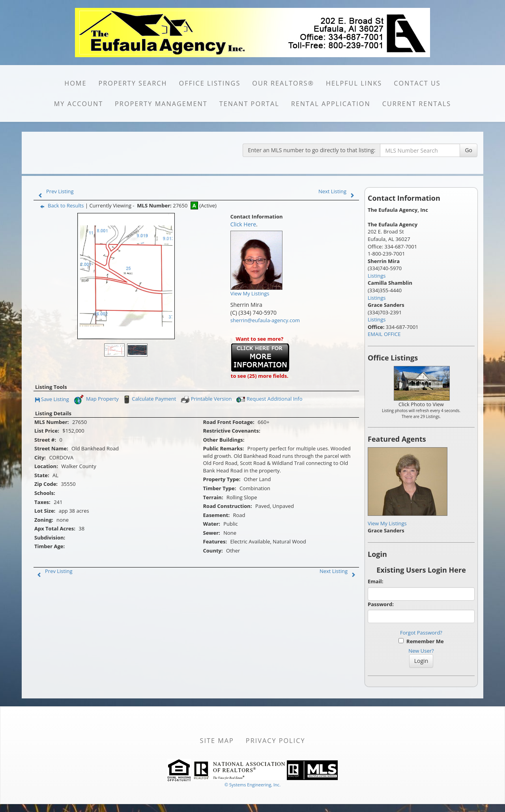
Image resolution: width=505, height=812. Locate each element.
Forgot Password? (421, 633)
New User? (421, 651)
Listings (377, 276)
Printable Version (206, 399)
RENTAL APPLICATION (331, 104)
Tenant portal (249, 104)
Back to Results (60, 205)
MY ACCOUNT (79, 104)
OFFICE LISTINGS (210, 83)
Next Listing (338, 191)
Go (469, 150)
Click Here (243, 224)
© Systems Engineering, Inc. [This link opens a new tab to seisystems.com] (252, 785)
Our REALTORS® (283, 83)
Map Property (96, 399)
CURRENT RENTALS (417, 104)
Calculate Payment (149, 399)
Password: (381, 604)
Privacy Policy (276, 741)
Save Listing (52, 400)
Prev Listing (54, 191)
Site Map (217, 741)
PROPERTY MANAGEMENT (161, 104)
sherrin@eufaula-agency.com (265, 320)
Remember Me (421, 641)
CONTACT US (417, 83)
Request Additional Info (269, 399)
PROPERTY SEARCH (133, 83)
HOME (75, 83)
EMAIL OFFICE (384, 334)
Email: (376, 581)
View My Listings (387, 523)
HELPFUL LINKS (354, 83)
